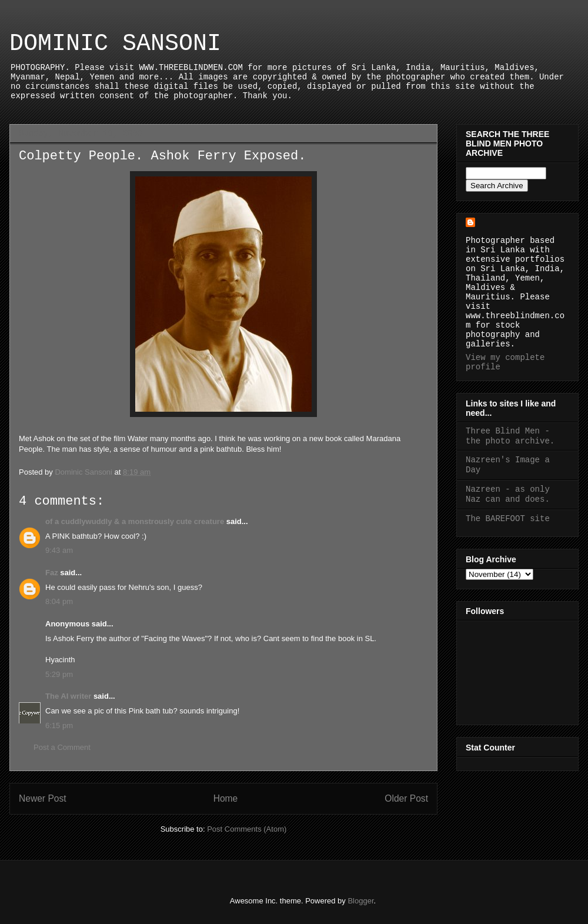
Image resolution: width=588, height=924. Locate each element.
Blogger (360, 901)
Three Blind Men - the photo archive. (510, 436)
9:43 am (59, 550)
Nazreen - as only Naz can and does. (508, 494)
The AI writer (68, 696)
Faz (52, 573)
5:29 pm (59, 674)
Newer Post (43, 798)
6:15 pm (59, 725)
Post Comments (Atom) (247, 829)
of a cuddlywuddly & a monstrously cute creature (135, 521)
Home (226, 798)
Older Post (406, 798)
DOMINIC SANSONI (115, 44)
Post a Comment (62, 747)
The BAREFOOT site (508, 519)
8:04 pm (59, 601)
